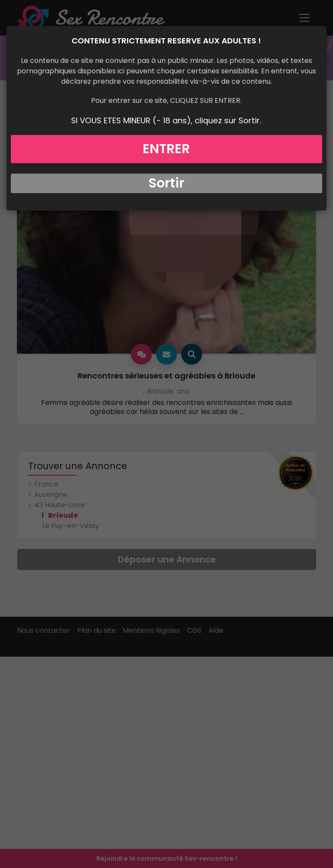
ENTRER (166, 149)
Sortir (166, 183)
